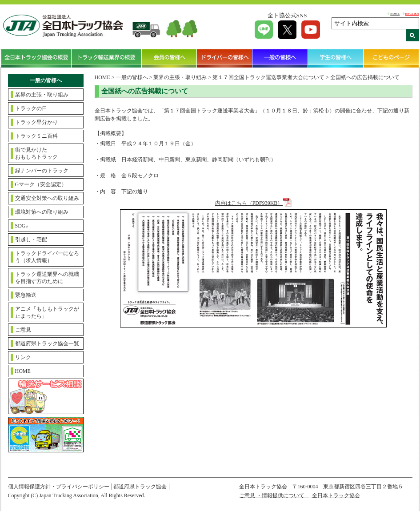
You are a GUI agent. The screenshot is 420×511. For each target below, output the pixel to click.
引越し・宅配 (31, 240)
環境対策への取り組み (42, 212)
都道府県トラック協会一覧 (47, 343)
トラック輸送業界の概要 (107, 58)
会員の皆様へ (170, 58)
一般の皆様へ (280, 58)
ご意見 (23, 330)
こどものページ (391, 58)
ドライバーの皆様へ (225, 58)
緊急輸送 (26, 295)
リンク (23, 357)
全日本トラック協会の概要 (36, 58)
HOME (395, 14)
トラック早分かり (36, 122)
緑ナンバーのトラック (42, 171)
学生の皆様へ (336, 58)
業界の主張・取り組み (42, 95)
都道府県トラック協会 (140, 487)
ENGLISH (412, 14)
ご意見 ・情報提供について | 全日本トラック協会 (300, 495)
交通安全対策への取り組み (47, 198)
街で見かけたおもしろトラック (36, 153)
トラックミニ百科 (36, 136)
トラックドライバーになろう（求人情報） (47, 257)
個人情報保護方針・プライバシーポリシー (59, 487)
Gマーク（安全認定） (41, 184)
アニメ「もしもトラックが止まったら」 (47, 312)
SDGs (22, 226)
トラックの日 (31, 108)
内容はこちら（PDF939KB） (249, 203)
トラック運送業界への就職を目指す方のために (47, 278)
